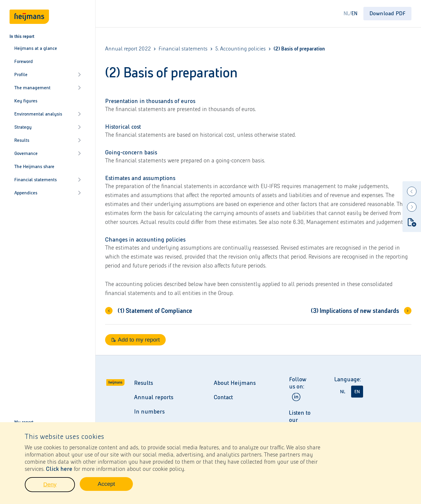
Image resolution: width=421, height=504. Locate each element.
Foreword (24, 61)
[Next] (412, 207)
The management (48, 88)
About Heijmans (235, 383)
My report (24, 422)
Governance (48, 153)
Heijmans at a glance (36, 48)
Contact (223, 397)
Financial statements (48, 180)
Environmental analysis (48, 114)
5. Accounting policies (241, 49)
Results (48, 140)
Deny (59, 489)
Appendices (48, 193)
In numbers (149, 411)
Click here (59, 472)
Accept (115, 488)
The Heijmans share (34, 166)
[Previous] (412, 191)
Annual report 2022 (128, 49)
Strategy (48, 127)
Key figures (26, 101)
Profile (48, 74)
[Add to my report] (412, 222)
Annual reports (154, 397)
